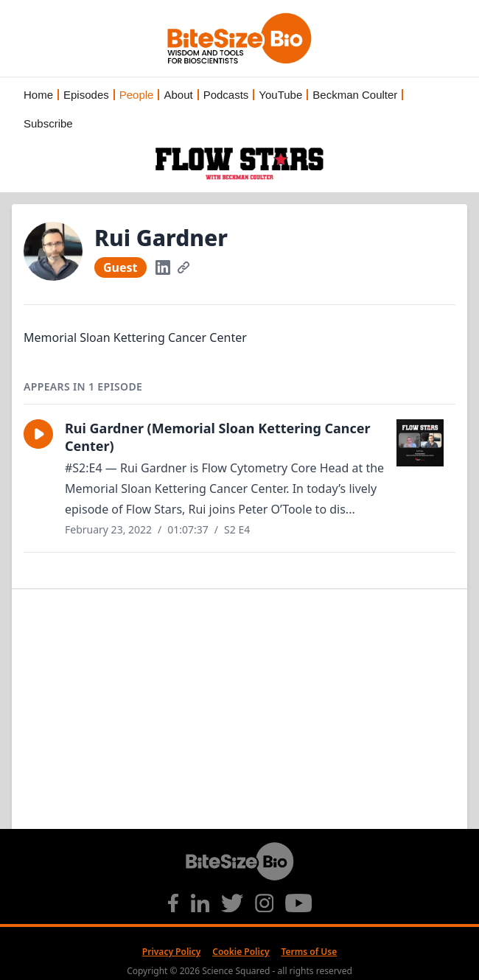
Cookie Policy (241, 952)
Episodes (86, 95)
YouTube (280, 95)
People (137, 95)
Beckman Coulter (355, 95)
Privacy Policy (171, 952)
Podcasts (226, 95)
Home (38, 95)
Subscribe (48, 123)
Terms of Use (310, 952)
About (178, 95)
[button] (38, 434)
